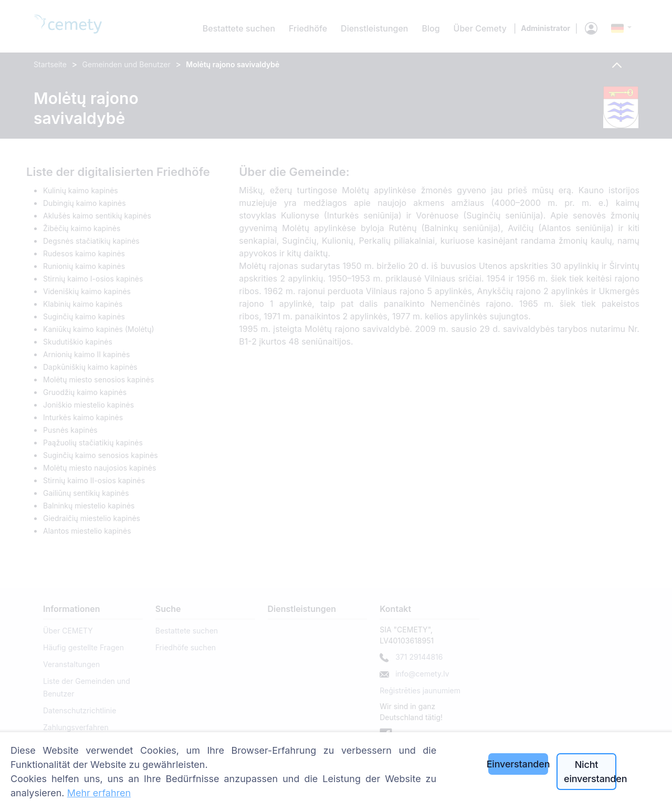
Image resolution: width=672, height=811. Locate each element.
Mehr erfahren (99, 793)
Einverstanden (518, 764)
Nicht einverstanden (590, 772)
